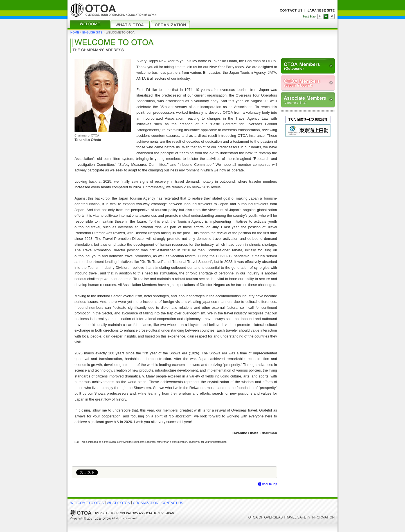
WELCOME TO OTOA (87, 503)
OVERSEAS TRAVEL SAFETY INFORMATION (299, 517)
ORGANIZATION (146, 503)
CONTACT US (172, 503)
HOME (75, 33)
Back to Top (270, 484)
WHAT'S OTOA (118, 503)
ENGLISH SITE (93, 33)
